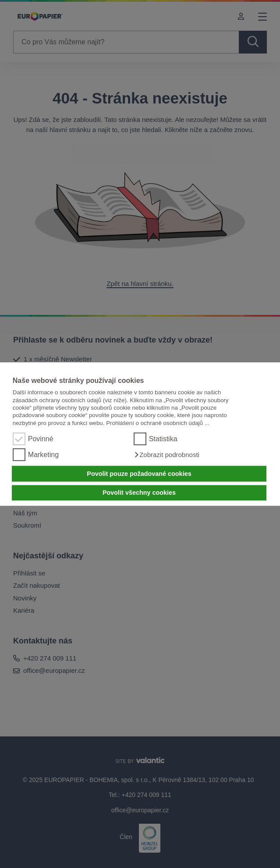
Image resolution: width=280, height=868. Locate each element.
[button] (167, 455)
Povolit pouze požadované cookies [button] (139, 474)
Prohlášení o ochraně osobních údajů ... (158, 423)
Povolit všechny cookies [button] (139, 493)
